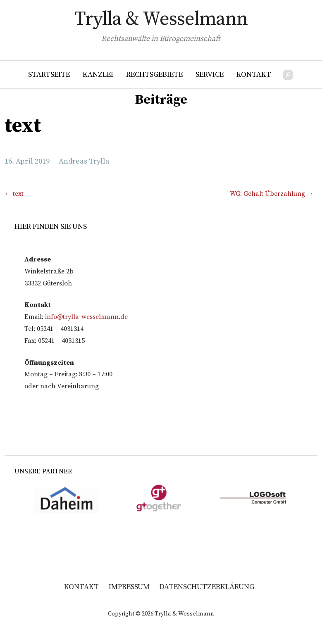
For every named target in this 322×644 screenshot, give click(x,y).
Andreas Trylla (84, 161)
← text (14, 194)
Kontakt (254, 75)
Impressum (129, 587)
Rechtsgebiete (154, 75)
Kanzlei (98, 75)
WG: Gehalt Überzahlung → (272, 194)
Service (210, 75)
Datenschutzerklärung (207, 587)
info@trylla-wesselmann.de (86, 317)
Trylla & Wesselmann (161, 19)
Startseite (49, 75)
